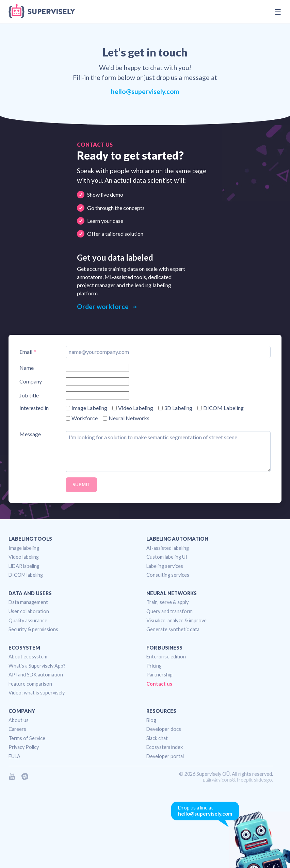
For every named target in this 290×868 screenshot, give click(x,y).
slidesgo (263, 780)
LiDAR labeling (24, 566)
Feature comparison (30, 684)
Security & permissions (33, 629)
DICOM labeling (26, 575)
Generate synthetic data (173, 629)
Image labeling (24, 548)
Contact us (159, 684)
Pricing (154, 666)
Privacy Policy (24, 747)
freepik (244, 780)
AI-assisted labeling (168, 548)
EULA (14, 756)
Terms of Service (27, 738)
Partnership (159, 675)
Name (27, 368)
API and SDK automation (36, 675)
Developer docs (164, 729)
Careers (17, 729)
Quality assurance (28, 620)
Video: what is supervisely (37, 693)
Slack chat (157, 738)
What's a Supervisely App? (37, 666)
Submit (81, 485)
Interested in (34, 408)
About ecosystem (28, 657)
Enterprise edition (166, 657)
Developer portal (165, 756)
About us (19, 720)
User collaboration (29, 611)
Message (30, 434)
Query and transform (170, 611)
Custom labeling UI (167, 557)
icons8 (228, 780)
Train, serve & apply (167, 602)
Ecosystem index (165, 747)
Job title (29, 395)
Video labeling (24, 557)
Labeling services (165, 566)
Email (26, 352)
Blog (151, 720)
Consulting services (168, 575)
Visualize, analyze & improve (176, 620)
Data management (28, 602)
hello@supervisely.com (145, 91)
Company (31, 381)
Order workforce (103, 306)
